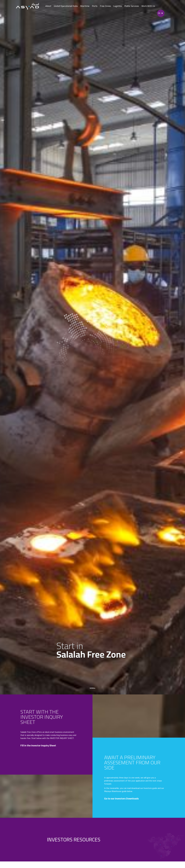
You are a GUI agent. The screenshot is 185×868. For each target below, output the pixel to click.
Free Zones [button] (105, 6)
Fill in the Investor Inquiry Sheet (40, 745)
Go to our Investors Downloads (123, 799)
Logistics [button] (118, 6)
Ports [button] (95, 6)
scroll (92, 687)
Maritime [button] (85, 6)
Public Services (132, 6)
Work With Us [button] (148, 6)
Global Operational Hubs (66, 6)
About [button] (48, 6)
